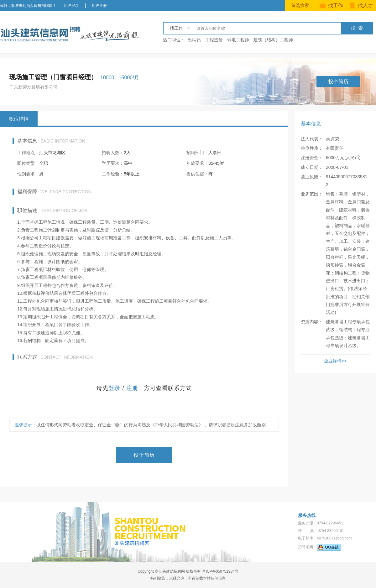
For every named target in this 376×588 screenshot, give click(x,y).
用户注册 (99, 6)
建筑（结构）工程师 (273, 40)
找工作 (331, 5)
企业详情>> (335, 361)
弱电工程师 (238, 40)
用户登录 (71, 6)
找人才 (361, 5)
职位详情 (19, 119)
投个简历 (338, 82)
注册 (132, 388)
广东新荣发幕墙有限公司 (34, 87)
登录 (114, 388)
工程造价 (214, 40)
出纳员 (194, 40)
